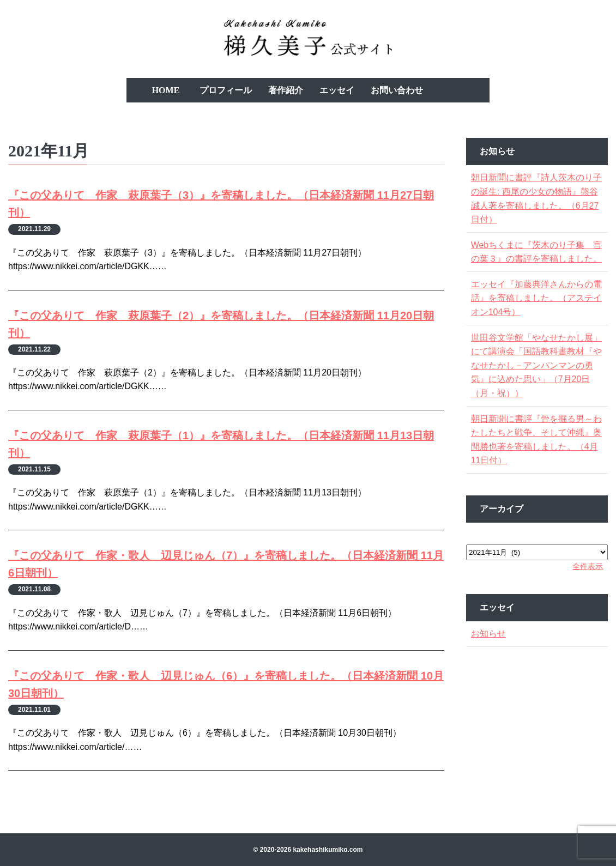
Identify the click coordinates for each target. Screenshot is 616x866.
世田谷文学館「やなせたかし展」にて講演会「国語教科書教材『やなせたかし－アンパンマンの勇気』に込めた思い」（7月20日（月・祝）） (535, 379)
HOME (166, 90)
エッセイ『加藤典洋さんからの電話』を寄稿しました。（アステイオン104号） (535, 312)
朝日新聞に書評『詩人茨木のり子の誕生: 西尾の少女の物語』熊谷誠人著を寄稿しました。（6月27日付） (535, 198)
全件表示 (584, 580)
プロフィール (226, 90)
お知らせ (492, 648)
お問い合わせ (397, 90)
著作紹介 (286, 90)
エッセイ (337, 90)
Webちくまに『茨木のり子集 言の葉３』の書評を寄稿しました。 (536, 259)
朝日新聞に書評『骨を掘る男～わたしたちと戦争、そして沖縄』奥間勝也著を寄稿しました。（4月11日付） (535, 453)
